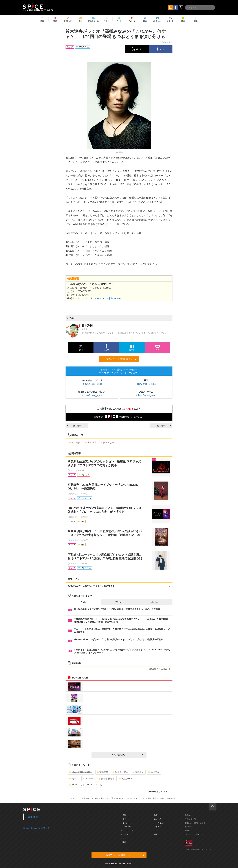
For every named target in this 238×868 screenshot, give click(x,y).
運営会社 (189, 815)
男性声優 (91, 442)
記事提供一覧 (191, 819)
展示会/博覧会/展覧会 (81, 772)
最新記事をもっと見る (160, 669)
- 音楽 (124, 815)
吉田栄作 (154, 772)
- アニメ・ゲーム (128, 830)
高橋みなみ (107, 442)
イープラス (71, 798)
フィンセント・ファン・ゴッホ (85, 785)
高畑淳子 (138, 772)
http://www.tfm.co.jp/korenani (105, 298)
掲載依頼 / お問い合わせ (195, 823)
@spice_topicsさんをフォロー (37, 828)
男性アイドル (120, 772)
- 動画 (155, 815)
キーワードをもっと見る (159, 792)
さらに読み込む (128, 755)
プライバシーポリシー (194, 834)
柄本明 (74, 779)
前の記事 (74, 426)
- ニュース (157, 819)
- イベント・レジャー (130, 823)
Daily (83, 602)
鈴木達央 (75, 442)
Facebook (33, 817)
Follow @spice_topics (92, 384)
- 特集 (155, 834)
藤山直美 (102, 772)
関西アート (126, 779)
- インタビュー (159, 823)
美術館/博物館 (107, 779)
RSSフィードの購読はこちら (121, 359)
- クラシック (127, 827)
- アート (125, 834)
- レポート (157, 827)
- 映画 (124, 842)
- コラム (156, 830)
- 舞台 (124, 819)
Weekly (119, 602)
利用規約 (189, 830)
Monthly (155, 602)
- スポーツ (126, 838)
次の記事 (164, 426)
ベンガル (88, 779)
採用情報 (189, 827)
